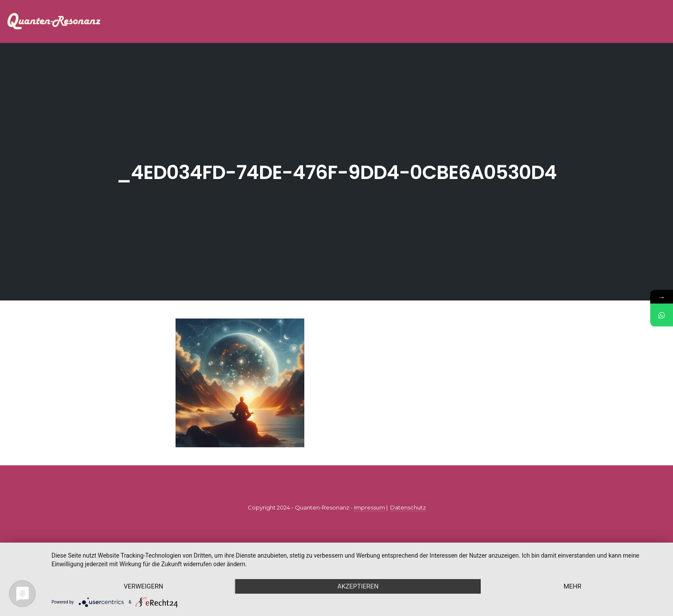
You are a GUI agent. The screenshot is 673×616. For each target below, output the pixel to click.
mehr (573, 586)
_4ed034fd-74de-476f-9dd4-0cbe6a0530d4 (336, 172)
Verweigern (143, 586)
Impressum (370, 507)
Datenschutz (408, 507)
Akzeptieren (358, 586)
